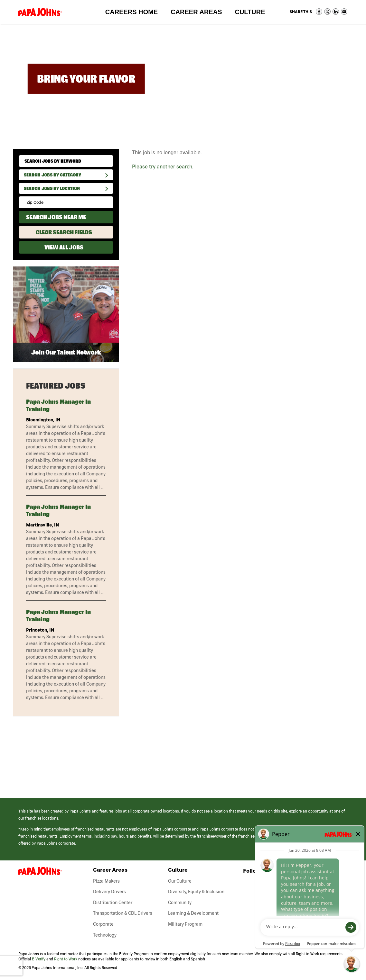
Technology (105, 935)
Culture (253, 13)
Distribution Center (113, 903)
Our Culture (180, 881)
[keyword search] (66, 161)
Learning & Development (193, 913)
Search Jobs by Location (52, 188)
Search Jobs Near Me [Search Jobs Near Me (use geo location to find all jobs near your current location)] (56, 217)
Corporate (103, 924)
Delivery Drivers (109, 892)
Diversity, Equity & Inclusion (196, 892)
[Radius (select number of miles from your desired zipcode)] (73, 202)
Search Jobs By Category (52, 175)
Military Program (185, 924)
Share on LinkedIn (336, 12)
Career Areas (199, 13)
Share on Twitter (327, 12)
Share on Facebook (319, 12)
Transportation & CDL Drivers (123, 913)
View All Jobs (64, 247)
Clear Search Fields (64, 232)
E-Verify (39, 959)
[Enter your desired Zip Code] (36, 202)
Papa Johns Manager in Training (58, 405)
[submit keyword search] (105, 161)
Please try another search (162, 166)
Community (180, 903)
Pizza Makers (106, 881)
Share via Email (344, 12)
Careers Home (131, 12)
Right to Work (66, 959)
